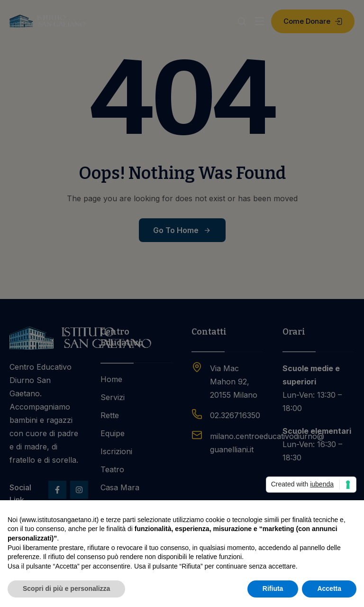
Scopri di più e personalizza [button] (66, 588)
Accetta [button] (329, 588)
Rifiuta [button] (273, 588)
